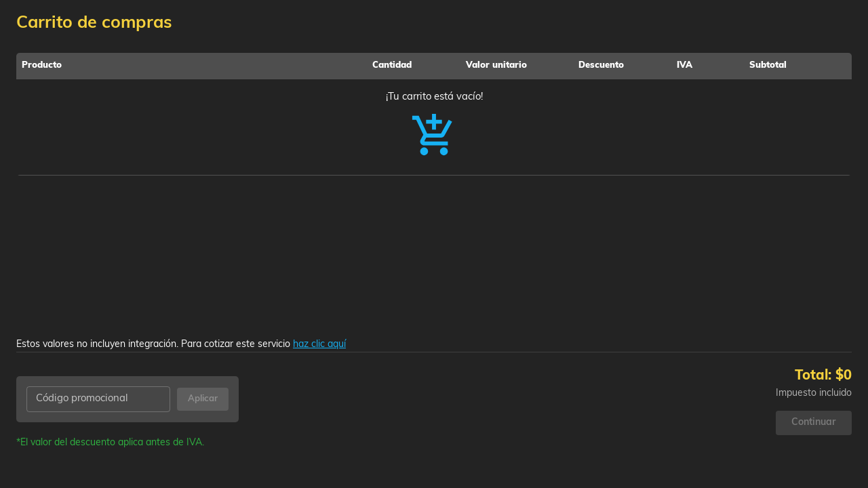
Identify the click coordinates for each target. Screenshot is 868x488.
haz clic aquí (319, 345)
